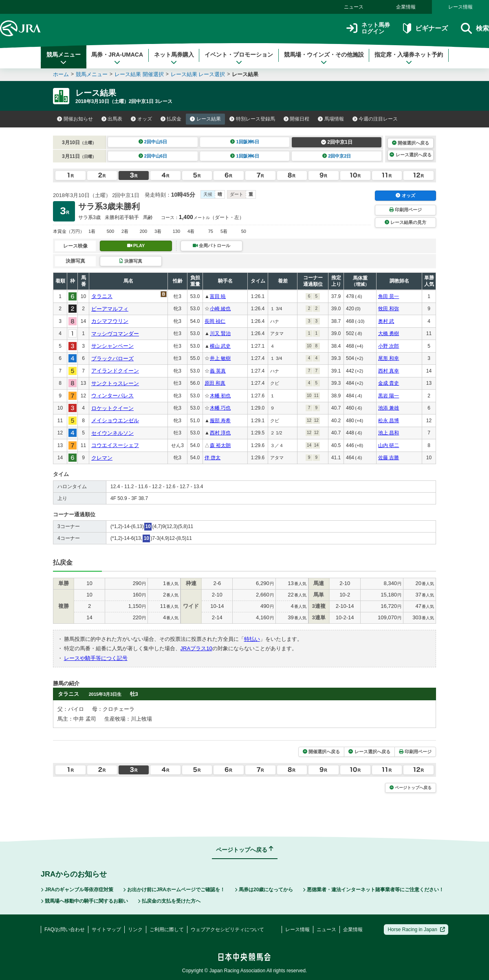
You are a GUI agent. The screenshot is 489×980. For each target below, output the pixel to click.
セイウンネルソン (112, 433)
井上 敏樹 (220, 358)
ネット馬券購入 (174, 58)
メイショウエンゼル (115, 420)
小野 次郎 (389, 346)
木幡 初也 (220, 396)
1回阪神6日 (245, 156)
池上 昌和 (389, 433)
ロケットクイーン (112, 408)
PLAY (136, 246)
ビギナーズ (425, 28)
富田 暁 (218, 296)
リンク (135, 930)
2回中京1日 (337, 142)
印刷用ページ (405, 210)
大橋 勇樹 (389, 333)
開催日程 (297, 119)
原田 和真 (215, 383)
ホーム (61, 74)
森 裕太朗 (220, 445)
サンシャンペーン (112, 346)
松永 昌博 (389, 421)
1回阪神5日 (245, 142)
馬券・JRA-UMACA (117, 58)
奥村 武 (386, 321)
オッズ (141, 119)
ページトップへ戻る (411, 788)
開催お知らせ (75, 119)
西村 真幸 (389, 371)
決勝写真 (131, 261)
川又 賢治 (220, 333)
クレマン (102, 458)
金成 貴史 (389, 383)
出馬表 (112, 119)
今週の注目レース (375, 119)
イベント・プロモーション (239, 58)
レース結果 (205, 119)
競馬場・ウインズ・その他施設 (324, 58)
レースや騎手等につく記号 (96, 658)
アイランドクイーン (115, 371)
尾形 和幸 (389, 358)
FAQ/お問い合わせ (65, 930)
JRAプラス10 (196, 648)
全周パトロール (211, 246)
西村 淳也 (220, 433)
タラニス (102, 296)
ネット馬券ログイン (368, 28)
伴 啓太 (213, 458)
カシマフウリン (110, 321)
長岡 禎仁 (215, 321)
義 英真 (218, 371)
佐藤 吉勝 (389, 458)
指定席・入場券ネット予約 (409, 58)
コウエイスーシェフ (115, 445)
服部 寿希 (220, 421)
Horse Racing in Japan (416, 930)
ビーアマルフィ (110, 309)
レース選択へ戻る (410, 155)
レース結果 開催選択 (139, 74)
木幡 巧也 (220, 408)
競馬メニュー (64, 58)
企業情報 (406, 7)
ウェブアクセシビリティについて (227, 930)
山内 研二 (389, 445)
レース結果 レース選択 (198, 74)
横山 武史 (220, 346)
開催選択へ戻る (411, 143)
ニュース (354, 7)
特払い (252, 639)
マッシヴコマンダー (115, 334)
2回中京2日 (337, 156)
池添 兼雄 (389, 408)
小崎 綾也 (220, 309)
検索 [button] (475, 28)
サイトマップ (106, 930)
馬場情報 (331, 119)
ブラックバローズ (112, 358)
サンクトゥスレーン (115, 383)
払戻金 (171, 119)
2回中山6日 (153, 156)
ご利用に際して (167, 930)
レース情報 (460, 7)
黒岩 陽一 (389, 396)
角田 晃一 (389, 296)
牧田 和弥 (389, 309)
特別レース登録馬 (252, 119)
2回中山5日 (153, 142)
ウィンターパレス (112, 396)
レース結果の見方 (405, 222)
